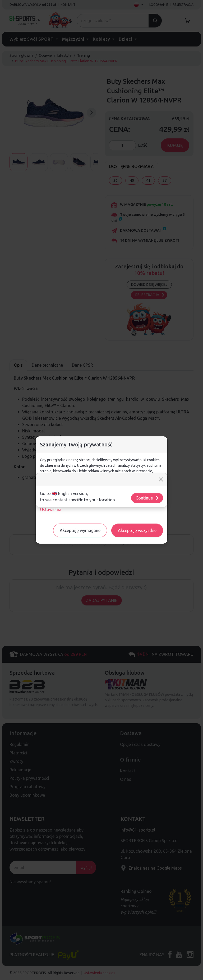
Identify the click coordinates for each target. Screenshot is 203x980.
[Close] (161, 479)
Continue (147, 498)
